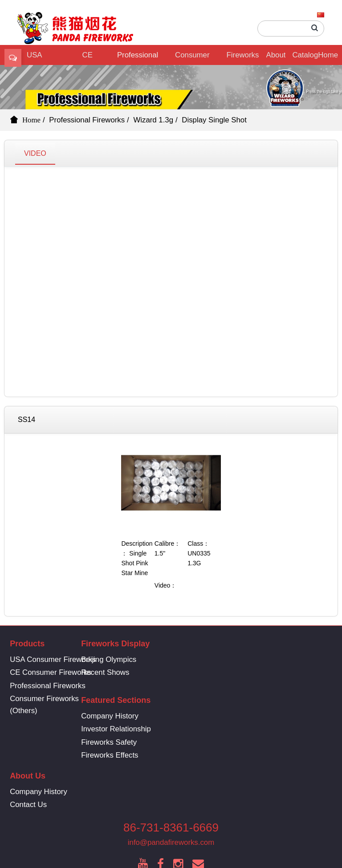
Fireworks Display (243, 58)
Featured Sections (245, 644)
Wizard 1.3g (153, 120)
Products (27, 644)
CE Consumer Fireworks (86, 58)
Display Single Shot (214, 120)
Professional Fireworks (138, 58)
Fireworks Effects (239, 699)
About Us (276, 58)
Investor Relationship (245, 672)
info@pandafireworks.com (171, 789)
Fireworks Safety (238, 686)
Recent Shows (134, 672)
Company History (239, 659)
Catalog (305, 55)
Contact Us (128, 748)
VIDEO (35, 153)
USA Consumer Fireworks (53, 659)
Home (328, 55)
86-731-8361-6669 (171, 774)
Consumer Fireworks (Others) (192, 58)
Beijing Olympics (138, 659)
